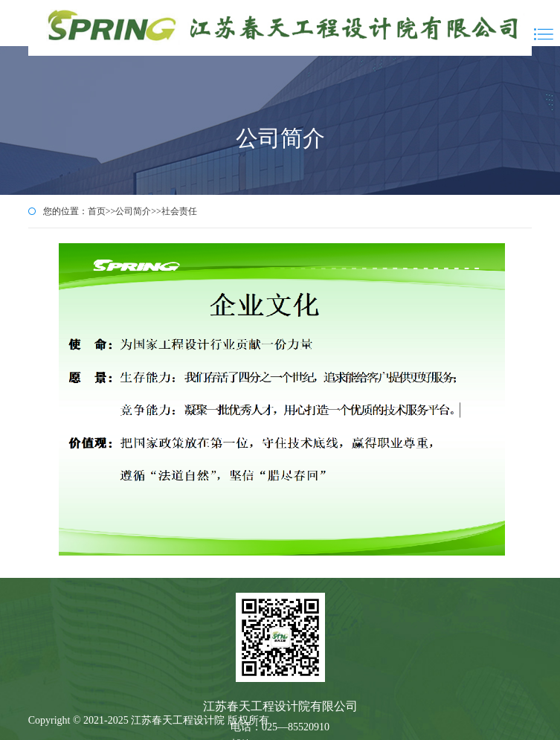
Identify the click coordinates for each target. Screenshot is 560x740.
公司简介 (133, 211)
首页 (97, 211)
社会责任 (179, 211)
